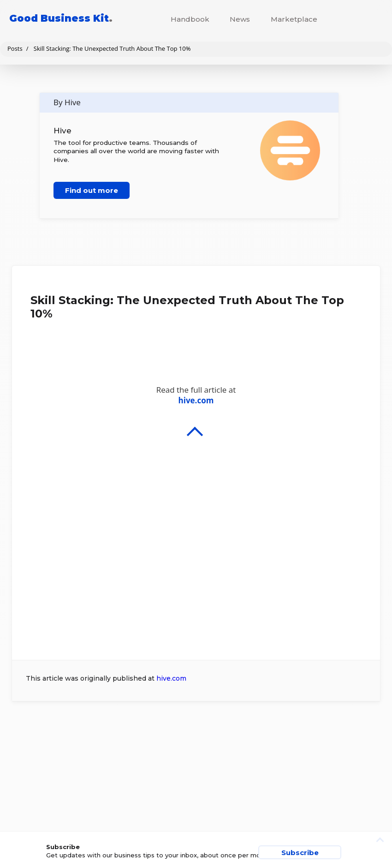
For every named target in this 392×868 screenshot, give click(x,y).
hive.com (171, 678)
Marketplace (294, 19)
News (240, 19)
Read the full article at (196, 504)
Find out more (92, 190)
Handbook (190, 19)
